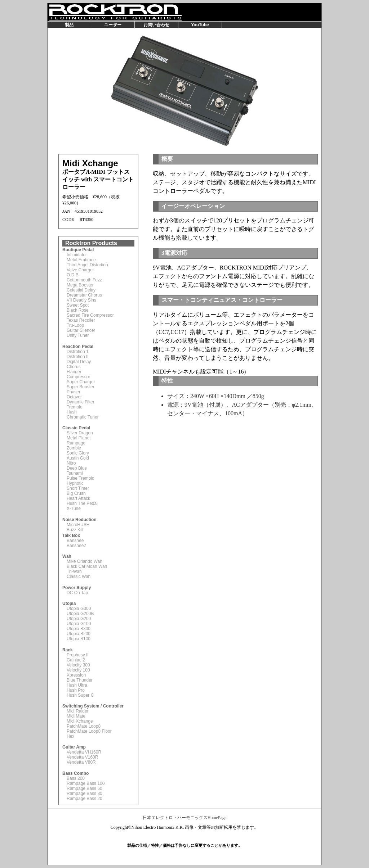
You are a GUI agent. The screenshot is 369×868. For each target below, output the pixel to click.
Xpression (76, 675)
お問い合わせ (156, 25)
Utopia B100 (79, 639)
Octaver (74, 397)
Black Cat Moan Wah (87, 566)
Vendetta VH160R (84, 752)
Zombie (74, 448)
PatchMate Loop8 (84, 726)
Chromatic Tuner (83, 417)
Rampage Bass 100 (86, 783)
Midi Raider (78, 711)
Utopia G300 (79, 609)
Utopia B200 (79, 634)
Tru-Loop (75, 325)
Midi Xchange (80, 721)
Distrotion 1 (78, 352)
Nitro (71, 463)
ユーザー (113, 25)
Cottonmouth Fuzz (84, 280)
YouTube (200, 25)
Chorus (74, 367)
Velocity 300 (78, 665)
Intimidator (77, 255)
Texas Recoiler (81, 320)
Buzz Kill (75, 530)
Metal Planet (79, 438)
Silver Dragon (80, 433)
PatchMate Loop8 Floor (89, 731)
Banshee (75, 541)
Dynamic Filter (81, 402)
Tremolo (75, 407)
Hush (72, 412)
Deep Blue (77, 468)
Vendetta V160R (82, 757)
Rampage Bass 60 (85, 788)
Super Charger (81, 382)
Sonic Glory (78, 453)
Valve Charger (80, 270)
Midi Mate (76, 716)
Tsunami (75, 473)
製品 (69, 25)
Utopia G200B (80, 614)
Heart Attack (78, 498)
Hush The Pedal (82, 503)
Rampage (76, 443)
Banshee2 (76, 546)
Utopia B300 (79, 629)
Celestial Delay (81, 290)
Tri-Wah (74, 571)
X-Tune (74, 508)
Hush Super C (80, 695)
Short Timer (78, 488)
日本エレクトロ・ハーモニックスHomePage (185, 818)
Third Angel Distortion (87, 265)
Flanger (74, 372)
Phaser (74, 392)
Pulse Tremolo (81, 478)
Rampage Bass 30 (85, 794)
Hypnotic (75, 483)
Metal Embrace (81, 260)
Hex (70, 736)
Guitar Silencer (81, 330)
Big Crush (76, 493)
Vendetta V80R (81, 762)
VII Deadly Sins (81, 300)
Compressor (78, 377)
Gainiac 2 (76, 660)
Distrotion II (78, 357)
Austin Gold (78, 458)
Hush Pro (76, 690)
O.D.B (73, 275)
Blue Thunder (80, 680)
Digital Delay (79, 362)
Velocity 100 (78, 670)
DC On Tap (77, 593)
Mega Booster (80, 285)
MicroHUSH (78, 525)
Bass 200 (76, 778)
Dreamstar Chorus (84, 295)
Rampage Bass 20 (85, 799)
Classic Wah (79, 577)
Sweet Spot (78, 305)
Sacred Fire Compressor (90, 315)
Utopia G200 (79, 619)
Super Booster (81, 387)
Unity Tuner (78, 335)
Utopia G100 (79, 624)
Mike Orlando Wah (85, 561)
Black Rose (78, 310)
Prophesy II (78, 655)
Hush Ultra (77, 685)
